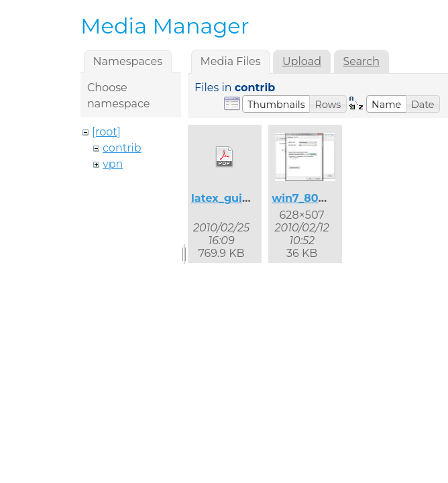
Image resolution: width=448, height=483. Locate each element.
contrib (122, 148)
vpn (113, 164)
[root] (106, 132)
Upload (302, 61)
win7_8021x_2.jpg (320, 198)
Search (361, 61)
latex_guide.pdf (235, 198)
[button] (276, 104)
